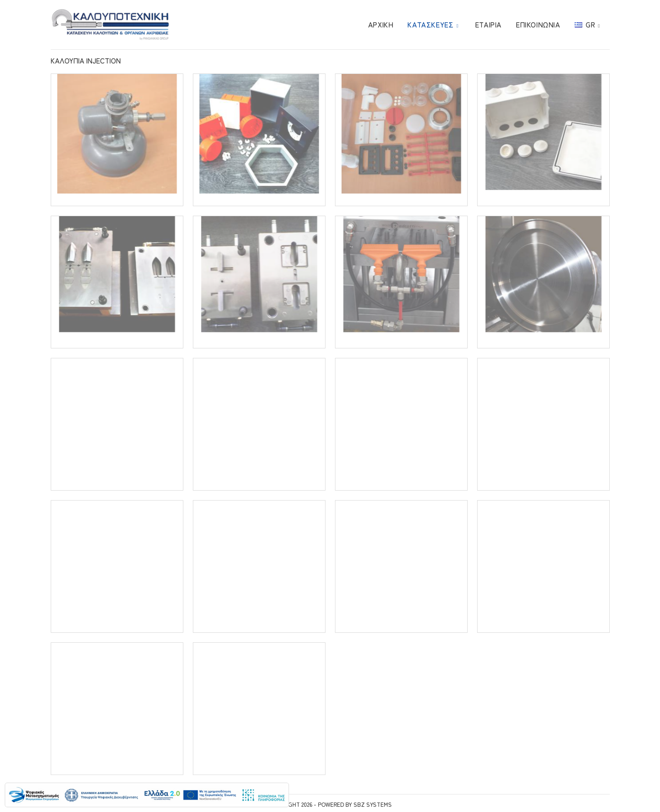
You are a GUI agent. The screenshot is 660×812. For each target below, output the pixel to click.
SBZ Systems (373, 804)
